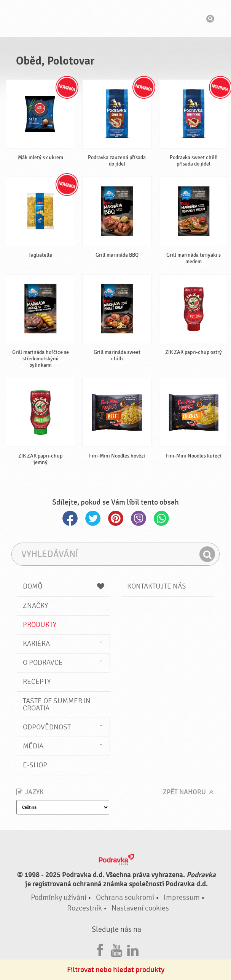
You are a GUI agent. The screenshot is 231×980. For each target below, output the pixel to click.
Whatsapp (161, 518)
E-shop (35, 765)
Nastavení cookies (140, 908)
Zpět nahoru (184, 792)
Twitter (93, 518)
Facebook (70, 518)
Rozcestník (84, 908)
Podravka (116, 19)
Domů (63, 586)
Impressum (182, 897)
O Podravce (43, 663)
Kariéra (36, 644)
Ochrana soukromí (125, 897)
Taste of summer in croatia (57, 705)
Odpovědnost (47, 727)
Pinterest (116, 518)
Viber (139, 518)
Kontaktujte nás (157, 586)
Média (33, 746)
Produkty (40, 625)
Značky (35, 606)
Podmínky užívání (59, 897)
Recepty (37, 682)
